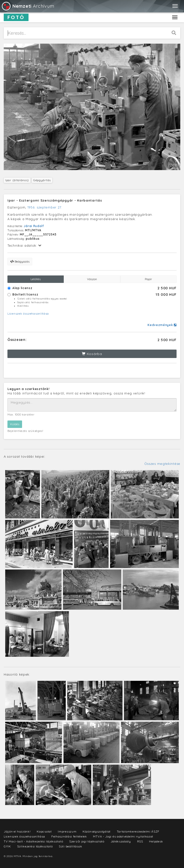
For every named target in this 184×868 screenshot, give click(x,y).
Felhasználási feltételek (69, 836)
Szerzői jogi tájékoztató (87, 841)
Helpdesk (156, 841)
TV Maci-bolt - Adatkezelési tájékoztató (33, 841)
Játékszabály (121, 841)
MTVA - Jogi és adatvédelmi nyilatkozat (123, 836)
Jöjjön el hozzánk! (17, 831)
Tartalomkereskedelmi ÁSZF (138, 831)
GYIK (7, 846)
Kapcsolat (44, 831)
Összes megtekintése (162, 464)
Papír (148, 279)
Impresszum (67, 831)
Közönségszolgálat (97, 831)
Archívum (28, 6)
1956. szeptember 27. (45, 207)
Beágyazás (20, 261)
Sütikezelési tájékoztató (35, 846)
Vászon (92, 279)
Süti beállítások (70, 846)
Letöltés (36, 279)
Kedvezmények (162, 325)
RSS (140, 841)
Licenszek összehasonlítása (28, 314)
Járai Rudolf (34, 226)
